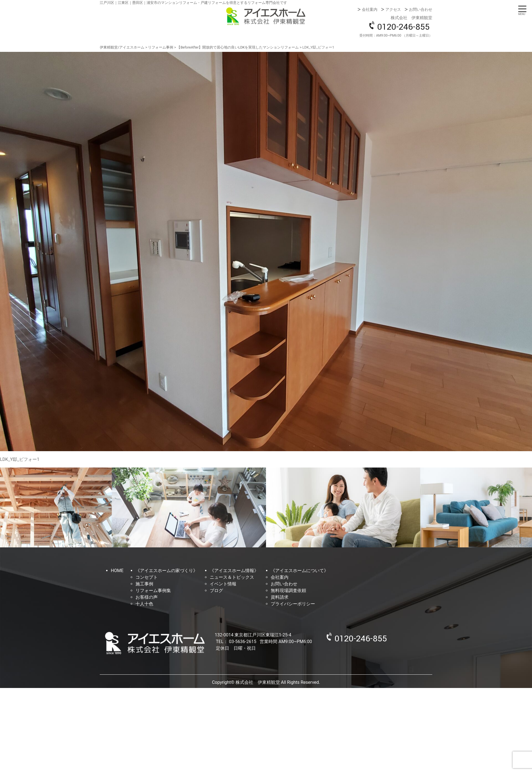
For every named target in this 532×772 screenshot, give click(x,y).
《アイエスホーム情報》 (234, 571)
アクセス (393, 9)
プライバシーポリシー (293, 604)
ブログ (216, 591)
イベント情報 (223, 584)
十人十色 (144, 604)
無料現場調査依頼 (288, 591)
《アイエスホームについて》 (300, 571)
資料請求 (280, 597)
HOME (117, 571)
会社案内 (370, 9)
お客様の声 (147, 597)
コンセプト (147, 577)
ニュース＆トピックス (232, 577)
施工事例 (144, 584)
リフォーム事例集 (153, 591)
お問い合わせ (421, 9)
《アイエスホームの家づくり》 (167, 571)
